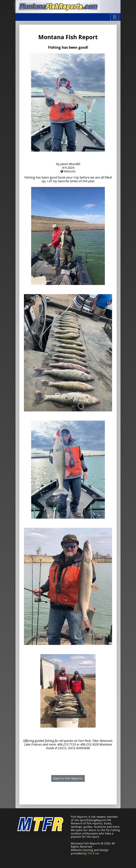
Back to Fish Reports (68, 778)
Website (70, 171)
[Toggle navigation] (115, 17)
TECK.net (93, 853)
